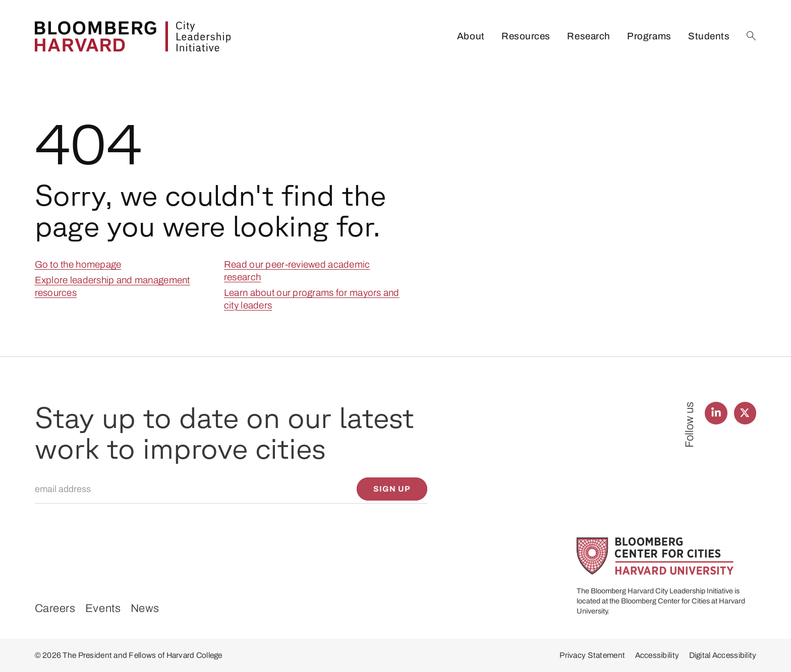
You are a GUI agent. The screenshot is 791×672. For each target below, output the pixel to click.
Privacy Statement (592, 655)
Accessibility (657, 655)
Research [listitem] (588, 36)
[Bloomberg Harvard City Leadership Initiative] (133, 36)
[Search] (752, 36)
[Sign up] (392, 489)
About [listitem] (471, 36)
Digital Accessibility (723, 655)
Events (103, 608)
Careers (55, 608)
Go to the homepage (78, 264)
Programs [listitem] (649, 36)
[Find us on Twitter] (745, 413)
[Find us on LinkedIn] (716, 413)
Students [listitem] (709, 36)
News (145, 608)
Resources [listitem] (526, 36)
